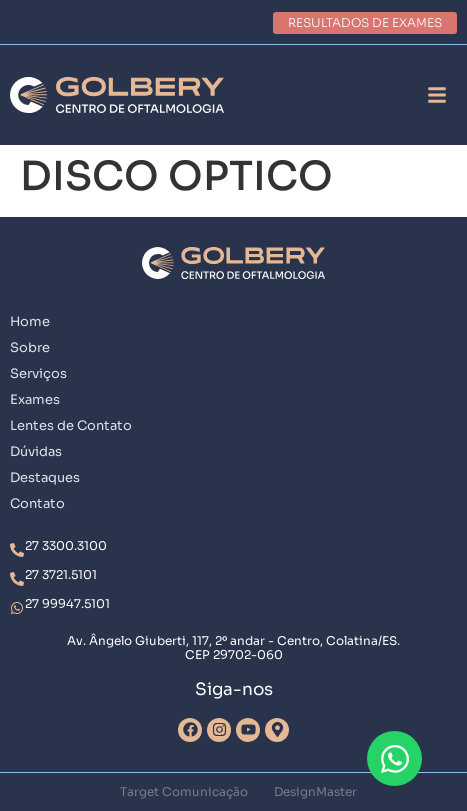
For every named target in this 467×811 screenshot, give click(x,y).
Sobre (30, 347)
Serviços (38, 373)
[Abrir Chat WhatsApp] (394, 758)
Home (30, 321)
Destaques (45, 477)
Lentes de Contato (71, 425)
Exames (35, 399)
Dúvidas (36, 451)
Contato (37, 503)
